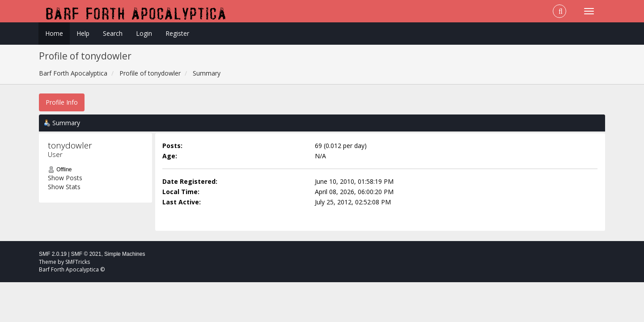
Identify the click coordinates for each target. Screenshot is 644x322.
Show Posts (65, 178)
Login (144, 33)
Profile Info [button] (62, 102)
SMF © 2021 (86, 254)
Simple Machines (125, 254)
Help (83, 33)
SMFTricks (78, 262)
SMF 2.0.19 (53, 254)
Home (54, 33)
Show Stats (64, 187)
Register (177, 33)
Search (113, 33)
